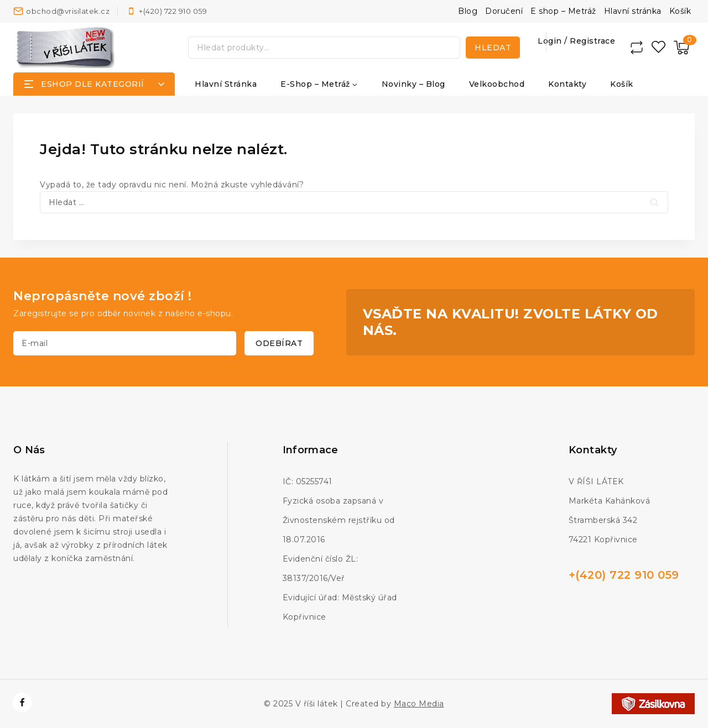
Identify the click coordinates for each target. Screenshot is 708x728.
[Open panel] (94, 84)
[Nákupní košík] (681, 48)
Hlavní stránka (633, 11)
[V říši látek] (66, 47)
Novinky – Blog (413, 84)
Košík (680, 11)
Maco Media (419, 704)
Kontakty (567, 84)
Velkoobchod (497, 84)
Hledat (493, 48)
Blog (468, 11)
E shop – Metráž (563, 11)
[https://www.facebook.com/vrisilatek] (22, 703)
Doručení (504, 11)
